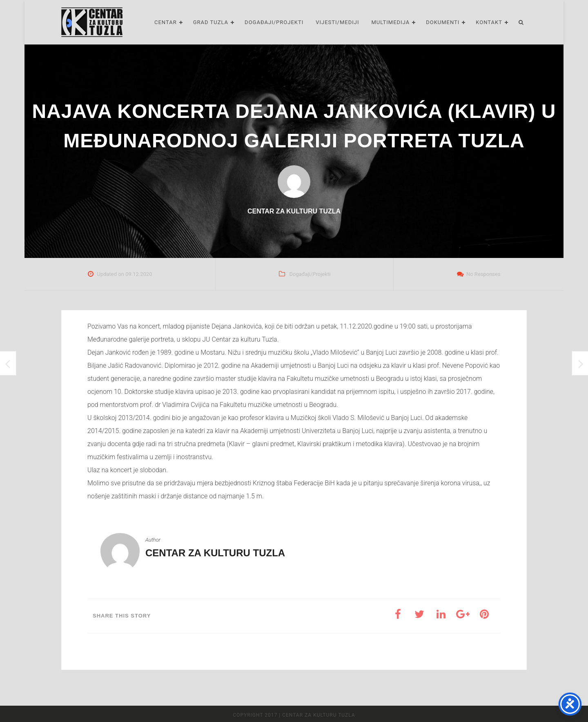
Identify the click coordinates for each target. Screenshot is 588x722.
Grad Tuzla (211, 22)
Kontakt (489, 22)
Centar (166, 22)
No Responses (483, 274)
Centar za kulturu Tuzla (215, 553)
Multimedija (391, 22)
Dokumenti (443, 22)
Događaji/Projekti (274, 22)
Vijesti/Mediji (337, 22)
